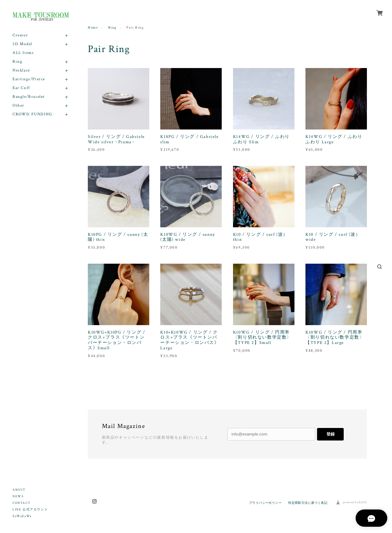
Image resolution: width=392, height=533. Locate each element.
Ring (17, 62)
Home (93, 28)
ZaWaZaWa (22, 516)
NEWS (18, 496)
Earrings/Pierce (29, 79)
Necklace (21, 70)
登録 (331, 434)
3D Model (22, 44)
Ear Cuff (21, 88)
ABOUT (19, 490)
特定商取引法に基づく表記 (308, 503)
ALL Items (23, 53)
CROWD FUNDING (32, 114)
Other (19, 106)
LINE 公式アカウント (30, 510)
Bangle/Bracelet (29, 97)
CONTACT (21, 503)
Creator (20, 35)
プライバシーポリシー (265, 503)
